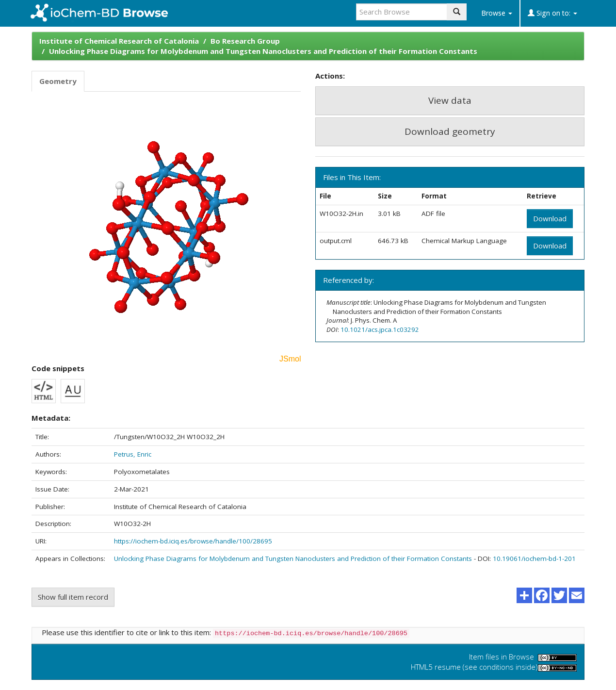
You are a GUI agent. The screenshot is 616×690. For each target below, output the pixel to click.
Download (550, 218)
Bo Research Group (245, 41)
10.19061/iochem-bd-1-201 (534, 559)
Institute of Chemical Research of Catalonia (119, 41)
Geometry (58, 81)
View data (450, 100)
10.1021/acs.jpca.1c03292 (380, 329)
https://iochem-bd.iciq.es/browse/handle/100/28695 (193, 541)
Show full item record (73, 597)
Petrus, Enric (133, 454)
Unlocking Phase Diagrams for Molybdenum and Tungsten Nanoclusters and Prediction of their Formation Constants (263, 51)
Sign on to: (552, 13)
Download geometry (450, 131)
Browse (497, 13)
